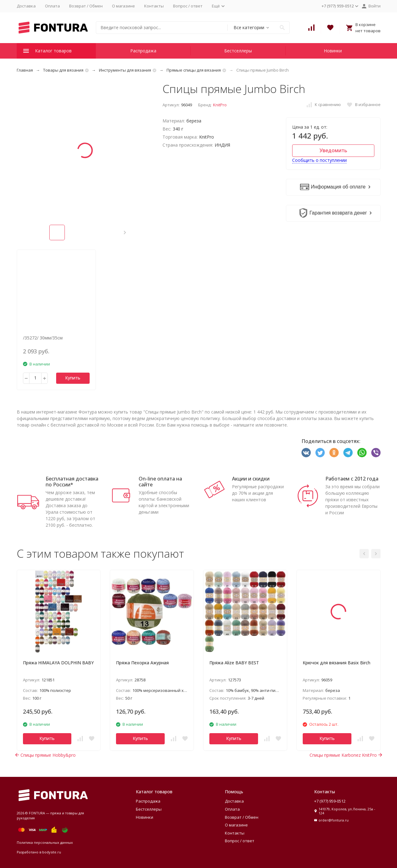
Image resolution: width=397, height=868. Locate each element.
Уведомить (333, 150)
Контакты (154, 6)
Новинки (333, 51)
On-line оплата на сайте (160, 482)
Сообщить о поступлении (319, 160)
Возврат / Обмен (86, 6)
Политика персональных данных (45, 842)
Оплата (52, 6)
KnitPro (220, 105)
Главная (25, 70)
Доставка (26, 6)
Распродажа (143, 51)
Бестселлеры (238, 51)
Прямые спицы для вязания (194, 70)
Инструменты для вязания (125, 70)
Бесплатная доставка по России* (72, 482)
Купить (73, 378)
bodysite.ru (52, 852)
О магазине (123, 6)
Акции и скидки (251, 479)
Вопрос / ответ (188, 6)
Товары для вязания (63, 70)
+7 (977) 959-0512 (330, 801)
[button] (125, 232)
